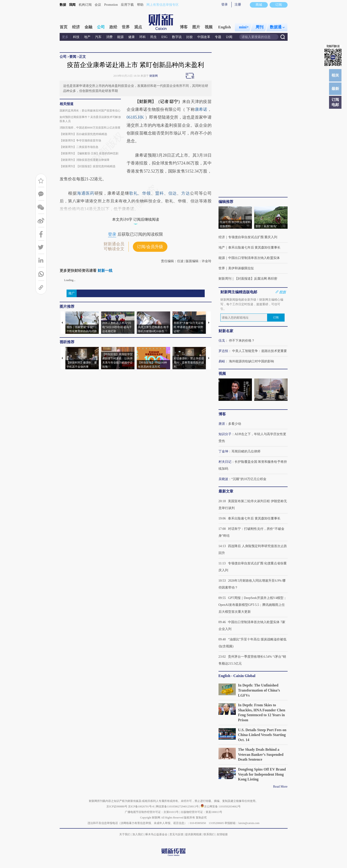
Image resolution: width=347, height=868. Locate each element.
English (225, 27)
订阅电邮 (335, 102)
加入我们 (138, 834)
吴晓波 (223, 479)
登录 (225, 4)
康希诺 (201, 109)
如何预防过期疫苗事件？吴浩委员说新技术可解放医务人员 (90, 119)
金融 (88, 27)
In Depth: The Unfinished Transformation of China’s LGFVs (259, 690)
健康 (131, 37)
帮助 (140, 5)
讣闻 (229, 37)
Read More (280, 787)
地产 (87, 37)
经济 (76, 27)
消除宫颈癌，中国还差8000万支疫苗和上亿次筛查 (90, 128)
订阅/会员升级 (150, 247)
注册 (238, 4)
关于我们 (125, 834)
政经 (113, 27)
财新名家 (226, 331)
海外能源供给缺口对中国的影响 (251, 361)
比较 (190, 37)
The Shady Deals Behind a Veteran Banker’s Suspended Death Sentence (261, 754)
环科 (143, 37)
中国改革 (204, 37)
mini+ (244, 27)
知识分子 (225, 434)
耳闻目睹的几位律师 (246, 451)
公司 (101, 27)
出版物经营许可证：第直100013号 (201, 812)
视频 (209, 27)
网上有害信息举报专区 (163, 5)
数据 (63, 5)
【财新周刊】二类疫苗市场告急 (79, 147)
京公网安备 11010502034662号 (221, 806)
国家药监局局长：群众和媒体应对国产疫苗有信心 (90, 111)
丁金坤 (223, 451)
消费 (109, 37)
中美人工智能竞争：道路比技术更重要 (260, 351)
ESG (164, 37)
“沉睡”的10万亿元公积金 (249, 479)
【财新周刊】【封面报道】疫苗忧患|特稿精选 (87, 166)
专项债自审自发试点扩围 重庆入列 (253, 237)
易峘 (222, 361)
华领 (146, 193)
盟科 (160, 193)
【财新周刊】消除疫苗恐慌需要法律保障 (85, 160)
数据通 (277, 27)
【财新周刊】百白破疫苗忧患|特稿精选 (83, 134)
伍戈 (222, 341)
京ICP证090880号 (117, 806)
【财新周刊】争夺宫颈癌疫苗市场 (80, 141)
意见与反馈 (176, 834)
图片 (196, 27)
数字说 (177, 37)
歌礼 (134, 193)
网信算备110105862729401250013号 (178, 806)
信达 (173, 193)
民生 (154, 37)
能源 (121, 37)
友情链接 (222, 834)
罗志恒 (223, 351)
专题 (218, 37)
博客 (184, 27)
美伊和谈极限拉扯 (241, 268)
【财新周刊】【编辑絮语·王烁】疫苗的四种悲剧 (89, 153)
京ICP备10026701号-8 (141, 806)
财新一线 (105, 271)
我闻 (72, 5)
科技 (76, 37)
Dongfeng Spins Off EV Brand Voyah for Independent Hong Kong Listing (262, 774)
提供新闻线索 (193, 834)
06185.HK (136, 117)
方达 (186, 193)
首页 (64, 27)
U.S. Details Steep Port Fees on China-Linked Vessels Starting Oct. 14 (262, 735)
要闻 (73, 57)
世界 (126, 27)
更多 (65, 37)
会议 (98, 5)
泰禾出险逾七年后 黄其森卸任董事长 (254, 248)
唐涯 (222, 424)
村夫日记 (225, 462)
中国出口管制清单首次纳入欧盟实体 (254, 258)
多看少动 (235, 424)
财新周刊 (225, 279)
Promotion (111, 5)
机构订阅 (85, 5)
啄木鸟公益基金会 (157, 834)
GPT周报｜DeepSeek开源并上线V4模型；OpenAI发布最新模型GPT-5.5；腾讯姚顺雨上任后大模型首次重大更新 (253, 605)
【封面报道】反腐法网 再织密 (256, 279)
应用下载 (127, 5)
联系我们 (209, 834)
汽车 (98, 37)
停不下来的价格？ (242, 341)
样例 (283, 292)
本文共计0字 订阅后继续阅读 (136, 219)
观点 (138, 27)
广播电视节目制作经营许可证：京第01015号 (152, 812)
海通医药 (86, 193)
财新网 (154, 76)
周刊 (260, 27)
